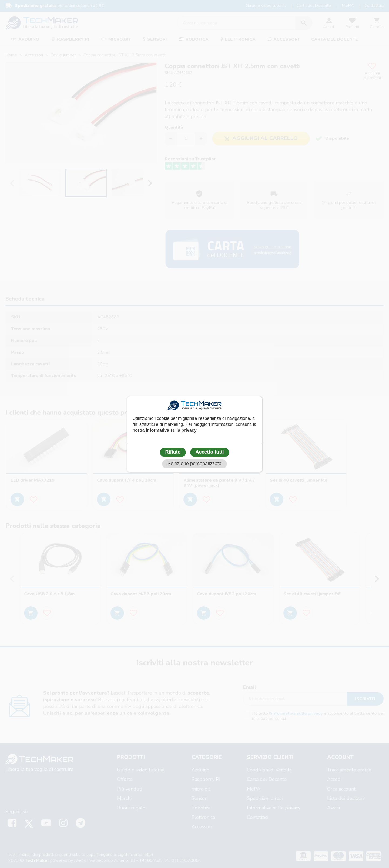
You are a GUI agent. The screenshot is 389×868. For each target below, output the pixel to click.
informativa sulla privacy (171, 430)
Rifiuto (173, 452)
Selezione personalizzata (194, 464)
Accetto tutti (210, 452)
